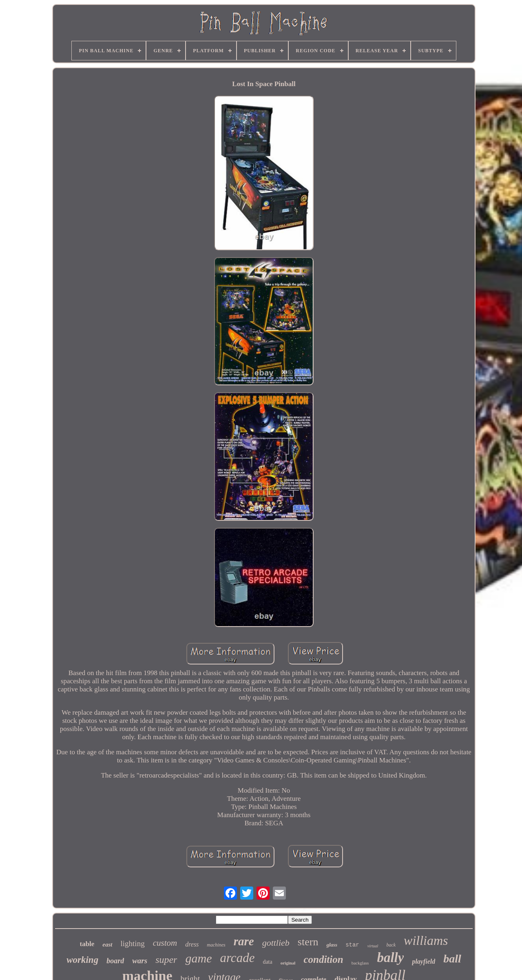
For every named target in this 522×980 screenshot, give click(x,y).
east (107, 944)
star (352, 945)
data (267, 962)
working (82, 960)
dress (192, 944)
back (391, 945)
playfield (424, 961)
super (166, 960)
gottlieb (276, 943)
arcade (237, 958)
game (198, 958)
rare (244, 941)
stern (308, 942)
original (288, 963)
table (87, 944)
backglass (360, 963)
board (115, 961)
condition (323, 959)
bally (390, 958)
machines (216, 945)
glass (332, 945)
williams (426, 940)
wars (140, 961)
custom (165, 943)
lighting (133, 943)
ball (452, 959)
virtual (373, 946)
